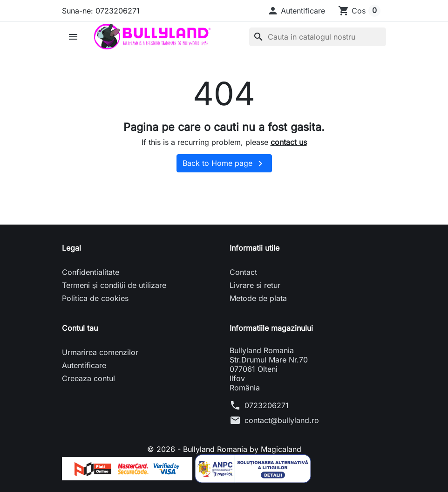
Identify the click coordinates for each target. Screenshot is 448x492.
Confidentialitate (91, 272)
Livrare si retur (255, 285)
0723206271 (267, 405)
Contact (243, 272)
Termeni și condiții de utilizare (114, 285)
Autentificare (84, 365)
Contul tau (80, 328)
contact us (289, 142)
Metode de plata (258, 298)
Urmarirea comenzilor (100, 352)
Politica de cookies (95, 298)
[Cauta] (318, 37)
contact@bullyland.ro (282, 420)
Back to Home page (224, 164)
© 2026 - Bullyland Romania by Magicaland (224, 449)
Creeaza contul (88, 378)
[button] (296, 11)
